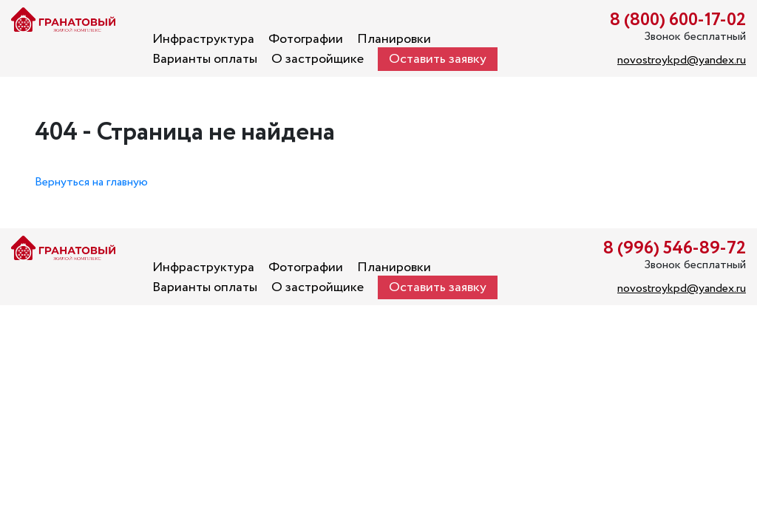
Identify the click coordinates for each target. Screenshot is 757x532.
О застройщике (318, 59)
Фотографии (306, 39)
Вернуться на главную (91, 182)
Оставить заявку (438, 59)
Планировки (394, 39)
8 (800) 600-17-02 (678, 20)
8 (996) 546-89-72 (675, 249)
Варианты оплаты (205, 59)
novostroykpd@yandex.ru (682, 60)
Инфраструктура (203, 39)
